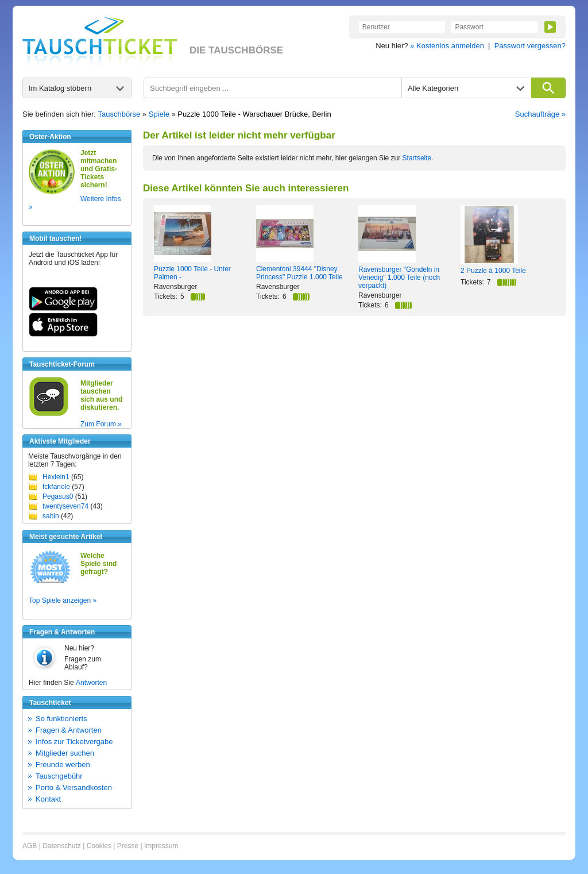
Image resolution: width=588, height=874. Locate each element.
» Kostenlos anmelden (447, 46)
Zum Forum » (101, 424)
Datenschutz (62, 846)
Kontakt (48, 799)
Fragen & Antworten (69, 730)
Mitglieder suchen (65, 753)
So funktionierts (61, 719)
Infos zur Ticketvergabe (74, 742)
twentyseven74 (65, 506)
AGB (30, 846)
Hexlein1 (56, 477)
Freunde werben (63, 765)
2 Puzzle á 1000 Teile (493, 271)
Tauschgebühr (59, 776)
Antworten (91, 683)
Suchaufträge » (540, 114)
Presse (128, 846)
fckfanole (56, 487)
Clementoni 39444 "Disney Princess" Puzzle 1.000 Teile (299, 273)
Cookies (99, 846)
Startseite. (418, 158)
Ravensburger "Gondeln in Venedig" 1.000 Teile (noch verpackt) (399, 278)
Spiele (159, 114)
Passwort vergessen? (530, 46)
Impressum (161, 846)
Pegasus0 (58, 496)
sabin (51, 516)
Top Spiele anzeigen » (63, 600)
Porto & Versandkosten (74, 788)
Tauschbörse (119, 114)
